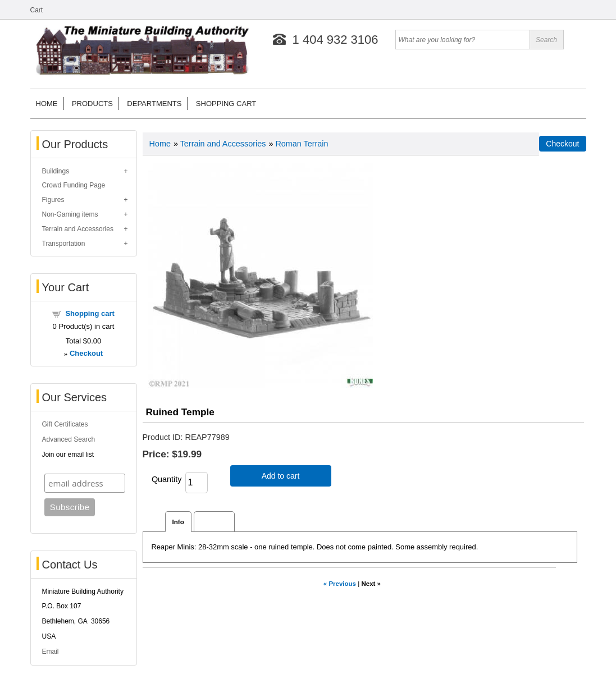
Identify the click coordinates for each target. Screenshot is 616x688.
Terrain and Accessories (78, 229)
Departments (154, 104)
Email (51, 652)
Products (92, 104)
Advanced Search (69, 439)
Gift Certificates (65, 424)
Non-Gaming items (70, 214)
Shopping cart (226, 104)
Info (178, 522)
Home (47, 104)
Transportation (64, 244)
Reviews (214, 522)
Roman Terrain (302, 144)
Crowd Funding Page (74, 185)
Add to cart (281, 476)
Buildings (56, 171)
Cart (37, 10)
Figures (53, 200)
